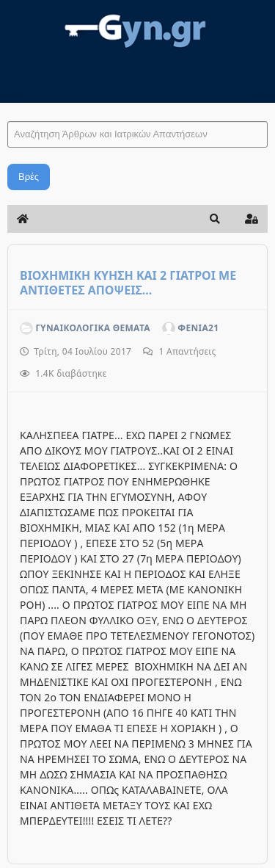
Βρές (29, 177)
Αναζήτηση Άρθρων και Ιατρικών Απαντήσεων (8, 107)
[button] (215, 219)
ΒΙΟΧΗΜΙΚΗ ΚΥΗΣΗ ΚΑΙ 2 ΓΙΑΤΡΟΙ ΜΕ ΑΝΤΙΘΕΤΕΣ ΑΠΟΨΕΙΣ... (128, 283)
